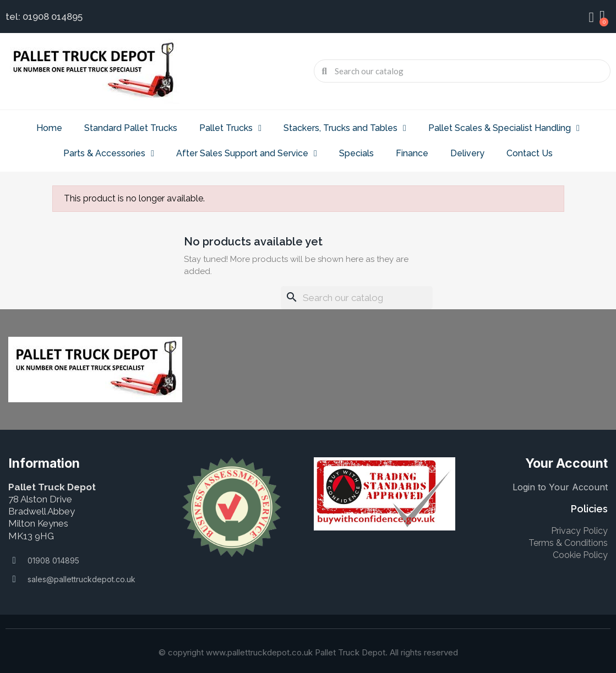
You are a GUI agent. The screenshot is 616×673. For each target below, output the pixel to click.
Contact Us (530, 153)
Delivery (467, 153)
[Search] (357, 298)
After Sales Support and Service (247, 154)
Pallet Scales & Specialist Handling (504, 128)
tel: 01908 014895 (44, 17)
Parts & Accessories (109, 154)
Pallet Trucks (230, 128)
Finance (412, 153)
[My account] (591, 18)
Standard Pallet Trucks (131, 128)
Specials (356, 153)
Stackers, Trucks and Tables (345, 128)
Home (49, 128)
